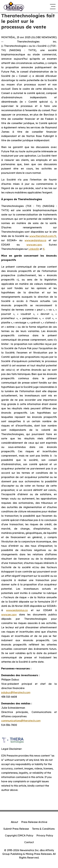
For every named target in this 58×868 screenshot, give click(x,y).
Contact (29, 842)
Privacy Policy (45, 835)
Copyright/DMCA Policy (19, 835)
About (14, 822)
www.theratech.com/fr (43, 236)
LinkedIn (34, 249)
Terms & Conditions (43, 829)
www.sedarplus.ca (35, 240)
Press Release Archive (34, 822)
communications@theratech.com (21, 721)
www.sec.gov (34, 245)
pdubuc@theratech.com (16, 692)
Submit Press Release (16, 829)
